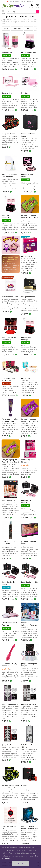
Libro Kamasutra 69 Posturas (10, 624)
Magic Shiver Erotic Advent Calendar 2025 (30, 827)
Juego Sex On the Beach (9, 583)
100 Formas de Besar (10, 297)
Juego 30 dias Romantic (7, 216)
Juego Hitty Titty (28, 378)
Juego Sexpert (27, 256)
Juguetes (10, 855)
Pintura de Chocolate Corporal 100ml (10, 420)
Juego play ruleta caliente (28, 176)
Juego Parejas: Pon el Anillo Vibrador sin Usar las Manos (11, 259)
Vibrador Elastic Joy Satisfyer (10, 665)
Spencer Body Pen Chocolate (9, 542)
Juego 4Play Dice (8, 500)
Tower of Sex (7, 52)
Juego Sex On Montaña (26, 502)
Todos (6, 28)
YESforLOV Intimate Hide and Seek (10, 176)
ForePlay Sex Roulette (10, 786)
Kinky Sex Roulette (9, 134)
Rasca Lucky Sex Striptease (27, 461)
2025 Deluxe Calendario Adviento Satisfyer (29, 625)
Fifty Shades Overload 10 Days (30, 746)
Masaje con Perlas (28, 297)
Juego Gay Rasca (8, 745)
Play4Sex (25, 93)
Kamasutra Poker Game (28, 135)
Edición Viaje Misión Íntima (29, 542)
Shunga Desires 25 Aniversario (9, 379)
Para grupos (17, 28)
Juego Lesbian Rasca (10, 704)
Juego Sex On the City (30, 582)
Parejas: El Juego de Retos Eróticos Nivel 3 (29, 420)
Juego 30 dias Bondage (26, 338)
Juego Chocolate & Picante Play (9, 338)
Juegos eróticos (20, 855)
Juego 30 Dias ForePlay (30, 52)
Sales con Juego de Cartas (9, 827)
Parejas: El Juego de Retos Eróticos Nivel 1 (29, 216)
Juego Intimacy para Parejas (29, 665)
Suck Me (24, 786)
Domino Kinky (7, 93)
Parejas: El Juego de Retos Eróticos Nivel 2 (10, 461)
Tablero (28, 28)
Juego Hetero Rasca (29, 704)
